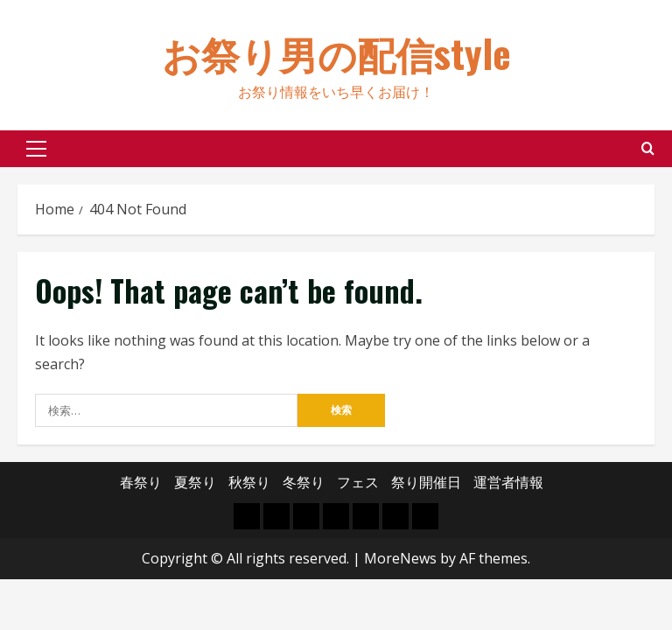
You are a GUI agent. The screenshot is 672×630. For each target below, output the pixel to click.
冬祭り (304, 482)
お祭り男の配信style (336, 53)
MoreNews (400, 558)
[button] (36, 149)
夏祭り (195, 482)
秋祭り (249, 482)
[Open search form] (648, 148)
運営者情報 (508, 482)
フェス (358, 482)
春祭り (141, 482)
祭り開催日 (426, 482)
